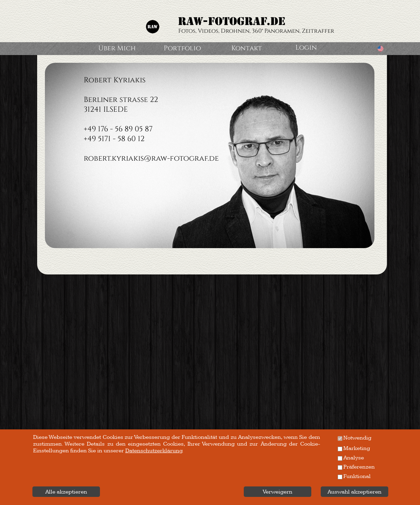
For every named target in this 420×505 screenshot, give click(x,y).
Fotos (187, 31)
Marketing (357, 448)
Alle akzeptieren (66, 492)
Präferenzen (359, 467)
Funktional (357, 476)
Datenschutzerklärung (346, 498)
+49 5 (93, 139)
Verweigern (278, 492)
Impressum (53, 498)
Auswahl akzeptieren (355, 492)
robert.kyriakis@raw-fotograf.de (151, 158)
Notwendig (357, 438)
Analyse (354, 458)
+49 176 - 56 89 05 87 (118, 129)
